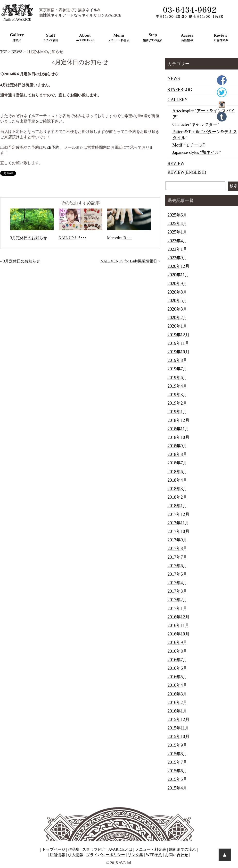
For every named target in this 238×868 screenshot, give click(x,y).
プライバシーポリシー (106, 855)
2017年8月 (177, 548)
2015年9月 (177, 745)
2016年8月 (177, 651)
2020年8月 (177, 292)
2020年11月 (178, 275)
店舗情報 (57, 855)
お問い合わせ (177, 855)
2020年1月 (177, 326)
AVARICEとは (120, 849)
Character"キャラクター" (196, 124)
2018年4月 (177, 480)
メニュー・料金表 (151, 849)
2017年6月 (177, 566)
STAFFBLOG (180, 90)
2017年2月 (177, 600)
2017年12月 (179, 514)
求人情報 (76, 855)
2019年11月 (178, 343)
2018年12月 (179, 420)
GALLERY (178, 100)
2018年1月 (177, 506)
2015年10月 (179, 737)
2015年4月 (177, 788)
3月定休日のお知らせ (22, 261)
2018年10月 (179, 437)
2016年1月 (177, 711)
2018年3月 (177, 489)
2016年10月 (179, 634)
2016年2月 (177, 703)
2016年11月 (178, 625)
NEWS (17, 52)
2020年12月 (179, 266)
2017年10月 (179, 531)
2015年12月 (179, 720)
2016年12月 (179, 617)
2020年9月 (177, 284)
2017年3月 (177, 591)
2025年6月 (177, 215)
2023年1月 (177, 249)
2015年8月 (177, 754)
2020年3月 (177, 309)
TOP (4, 52)
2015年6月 (177, 771)
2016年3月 (177, 694)
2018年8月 (177, 454)
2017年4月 (177, 583)
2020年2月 (177, 318)
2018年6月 (177, 472)
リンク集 (135, 855)
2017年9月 (177, 540)
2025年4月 (177, 224)
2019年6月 (177, 378)
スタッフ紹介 (94, 849)
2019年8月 (177, 360)
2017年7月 (177, 557)
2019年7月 (177, 369)
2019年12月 (179, 335)
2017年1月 (177, 608)
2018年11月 (178, 429)
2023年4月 (177, 241)
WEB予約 (51, 147)
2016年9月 (177, 642)
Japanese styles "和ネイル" (197, 152)
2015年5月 (177, 779)
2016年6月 (177, 668)
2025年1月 (177, 232)
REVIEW (176, 164)
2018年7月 (177, 463)
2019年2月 (177, 403)
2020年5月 (177, 301)
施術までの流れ (182, 849)
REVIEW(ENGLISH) (187, 172)
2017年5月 (177, 574)
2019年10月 (179, 352)
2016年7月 (177, 660)
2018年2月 (177, 497)
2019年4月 (177, 386)
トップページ (54, 849)
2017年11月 (178, 523)
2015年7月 (177, 762)
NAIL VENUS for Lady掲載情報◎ (129, 261)
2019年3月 (177, 395)
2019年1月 (177, 412)
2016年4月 (177, 685)
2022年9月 (177, 258)
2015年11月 (178, 728)
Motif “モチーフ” (189, 145)
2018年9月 (177, 446)
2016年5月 (177, 677)
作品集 (74, 849)
